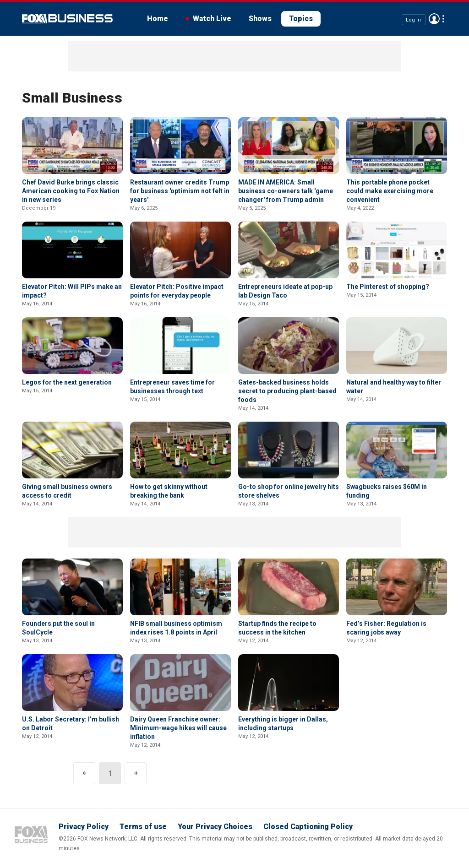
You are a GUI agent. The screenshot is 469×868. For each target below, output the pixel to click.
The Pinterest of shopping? (388, 287)
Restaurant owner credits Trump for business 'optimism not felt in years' (180, 191)
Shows (260, 19)
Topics (301, 19)
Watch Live (212, 19)
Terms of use (143, 827)
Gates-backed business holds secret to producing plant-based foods (287, 391)
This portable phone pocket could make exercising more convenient (390, 191)
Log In (413, 19)
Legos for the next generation (67, 382)
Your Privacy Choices (215, 827)
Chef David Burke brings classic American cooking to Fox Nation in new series (71, 191)
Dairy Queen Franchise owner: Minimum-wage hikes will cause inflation (178, 728)
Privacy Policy (84, 827)
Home (158, 19)
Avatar (434, 19)
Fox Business (67, 19)
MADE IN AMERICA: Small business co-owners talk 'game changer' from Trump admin (286, 191)
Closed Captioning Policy (308, 827)
